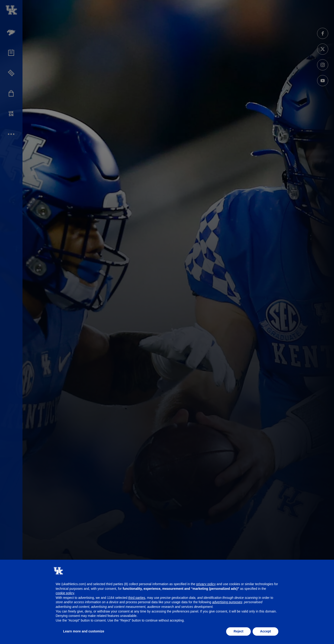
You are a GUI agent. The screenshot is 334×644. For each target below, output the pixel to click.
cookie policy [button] (65, 593)
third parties (137, 598)
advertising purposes (227, 602)
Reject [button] (238, 631)
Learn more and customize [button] (84, 631)
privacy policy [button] (206, 584)
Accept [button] (265, 631)
